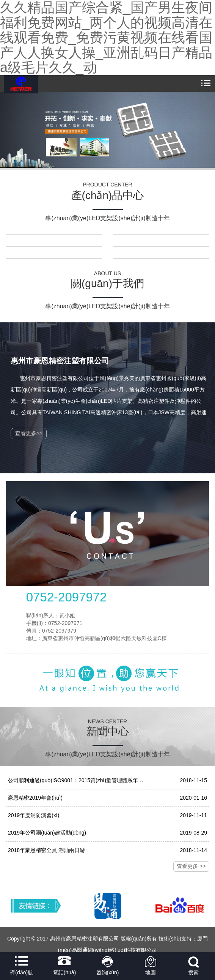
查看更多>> (29, 433)
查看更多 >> (191, 866)
